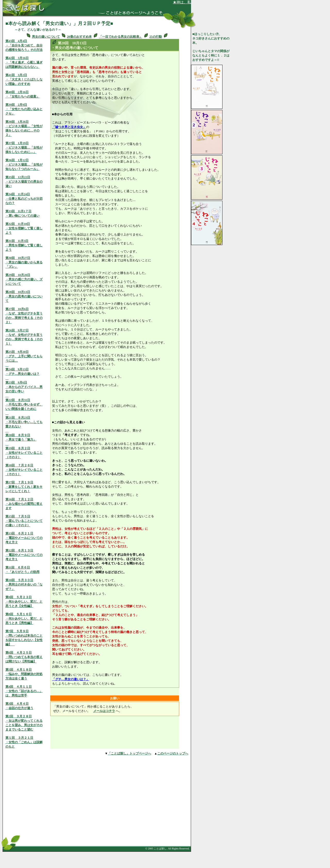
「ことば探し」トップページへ (129, 753)
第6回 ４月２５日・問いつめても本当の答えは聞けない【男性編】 (24, 657)
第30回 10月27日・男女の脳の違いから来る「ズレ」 (24, 262)
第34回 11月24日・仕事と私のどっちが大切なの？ (24, 199)
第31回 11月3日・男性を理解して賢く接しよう (24, 245)
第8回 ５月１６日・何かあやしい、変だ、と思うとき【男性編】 (24, 619)
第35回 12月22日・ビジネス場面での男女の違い (24, 182)
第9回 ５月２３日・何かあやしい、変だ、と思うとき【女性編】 (24, 602)
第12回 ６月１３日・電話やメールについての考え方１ (24, 555)
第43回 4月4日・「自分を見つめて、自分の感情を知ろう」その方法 (24, 45)
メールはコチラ (104, 711)
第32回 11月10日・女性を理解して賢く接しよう (24, 228)
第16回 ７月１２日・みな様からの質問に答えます (24, 504)
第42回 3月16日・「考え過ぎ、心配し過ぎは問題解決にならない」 (24, 62)
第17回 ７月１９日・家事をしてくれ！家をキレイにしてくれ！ (24, 487)
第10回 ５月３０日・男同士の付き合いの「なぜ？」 (24, 585)
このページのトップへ (173, 753)
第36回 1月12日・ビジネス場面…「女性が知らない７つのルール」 (24, 165)
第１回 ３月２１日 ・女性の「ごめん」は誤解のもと (24, 742)
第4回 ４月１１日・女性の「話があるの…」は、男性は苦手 (24, 691)
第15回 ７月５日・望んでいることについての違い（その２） (24, 521)
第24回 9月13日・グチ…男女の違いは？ (22, 374)
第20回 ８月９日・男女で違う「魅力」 (21, 440)
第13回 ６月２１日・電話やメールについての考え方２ (24, 538)
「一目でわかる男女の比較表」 (121, 37)
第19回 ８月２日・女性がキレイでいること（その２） (24, 453)
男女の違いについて (46, 37)
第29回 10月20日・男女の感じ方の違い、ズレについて (24, 279)
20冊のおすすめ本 (79, 37)
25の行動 (156, 37)
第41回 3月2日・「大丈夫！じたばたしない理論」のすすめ (24, 79)
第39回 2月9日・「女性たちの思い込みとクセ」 (24, 109)
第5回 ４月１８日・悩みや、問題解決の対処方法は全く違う (24, 674)
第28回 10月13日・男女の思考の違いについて (24, 296)
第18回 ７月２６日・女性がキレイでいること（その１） (24, 470)
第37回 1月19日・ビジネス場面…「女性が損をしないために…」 (24, 148)
